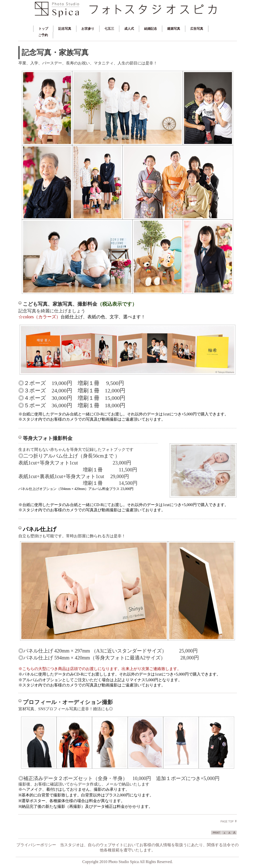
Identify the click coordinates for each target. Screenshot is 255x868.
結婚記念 (151, 29)
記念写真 (65, 29)
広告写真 (197, 29)
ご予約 (43, 35)
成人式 (129, 29)
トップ (43, 29)
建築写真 (174, 29)
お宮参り (88, 29)
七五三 (109, 29)
